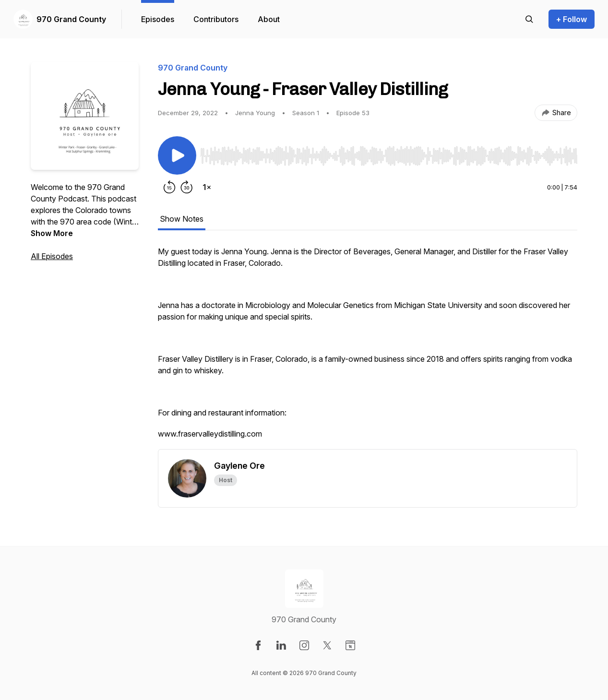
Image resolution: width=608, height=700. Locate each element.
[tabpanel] (368, 347)
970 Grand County (71, 19)
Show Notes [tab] (182, 219)
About (269, 19)
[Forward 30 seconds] (187, 187)
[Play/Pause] (177, 155)
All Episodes (52, 256)
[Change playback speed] (207, 187)
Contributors (216, 19)
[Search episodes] (529, 19)
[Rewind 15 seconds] (169, 187)
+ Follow (572, 19)
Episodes (158, 19)
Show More (52, 233)
